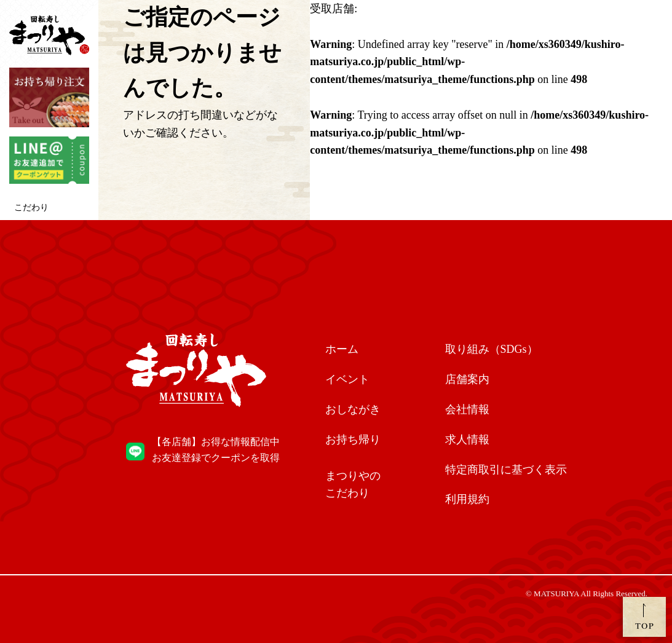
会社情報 (467, 409)
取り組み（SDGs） (492, 349)
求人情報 (467, 440)
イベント (347, 379)
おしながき (353, 409)
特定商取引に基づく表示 (506, 470)
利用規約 (467, 499)
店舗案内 (467, 379)
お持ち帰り (353, 440)
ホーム (342, 349)
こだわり (31, 207)
